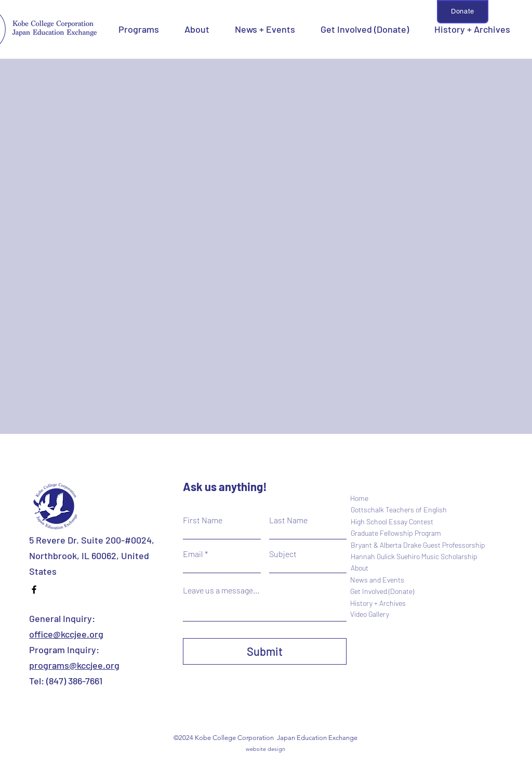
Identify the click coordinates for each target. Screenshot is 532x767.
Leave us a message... (221, 590)
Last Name (288, 520)
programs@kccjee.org (74, 665)
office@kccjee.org (66, 634)
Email (193, 554)
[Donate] (463, 12)
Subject (283, 554)
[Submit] (265, 651)
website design (265, 749)
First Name (203, 520)
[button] (139, 29)
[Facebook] (34, 590)
